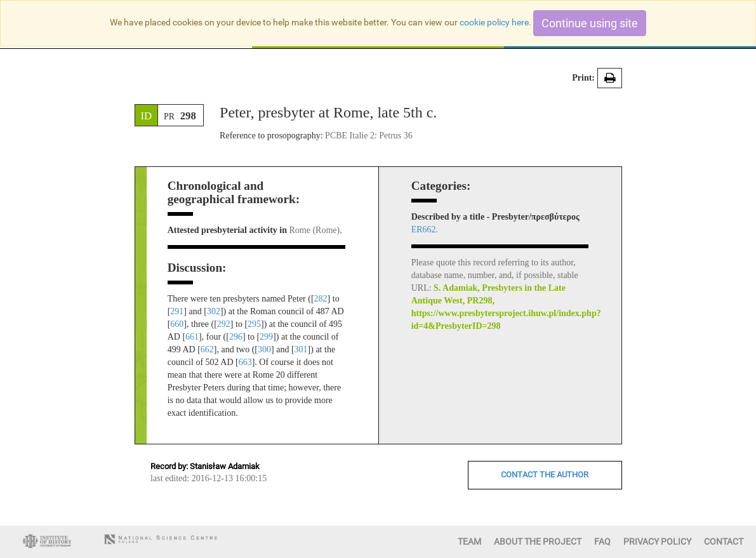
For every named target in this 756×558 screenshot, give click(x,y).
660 (177, 324)
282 (321, 299)
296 (236, 337)
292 (224, 324)
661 (192, 337)
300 (264, 349)
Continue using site (590, 23)
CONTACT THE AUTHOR (545, 475)
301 (301, 349)
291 (177, 311)
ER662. (425, 229)
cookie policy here (494, 22)
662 (207, 349)
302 (214, 311)
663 (245, 362)
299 (266, 337)
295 (254, 324)
